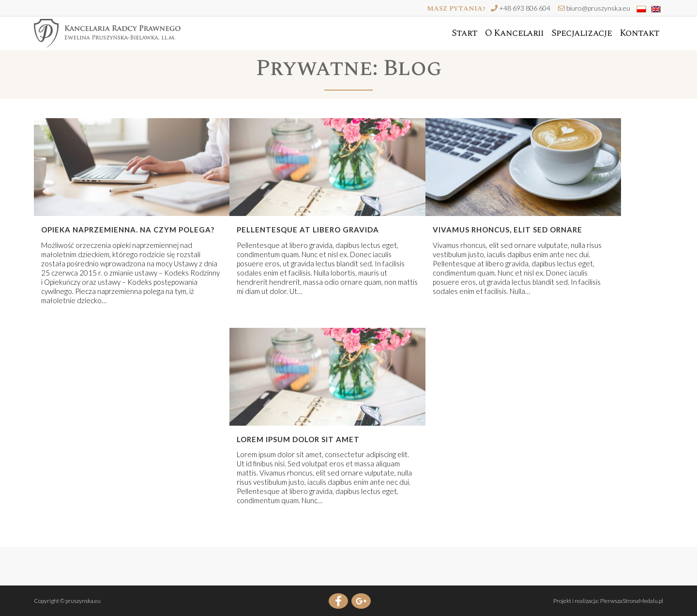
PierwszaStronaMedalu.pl (632, 601)
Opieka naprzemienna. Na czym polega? (128, 230)
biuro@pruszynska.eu (598, 8)
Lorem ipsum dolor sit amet (298, 439)
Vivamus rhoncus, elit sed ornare (508, 230)
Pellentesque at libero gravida (308, 230)
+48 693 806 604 (525, 8)
